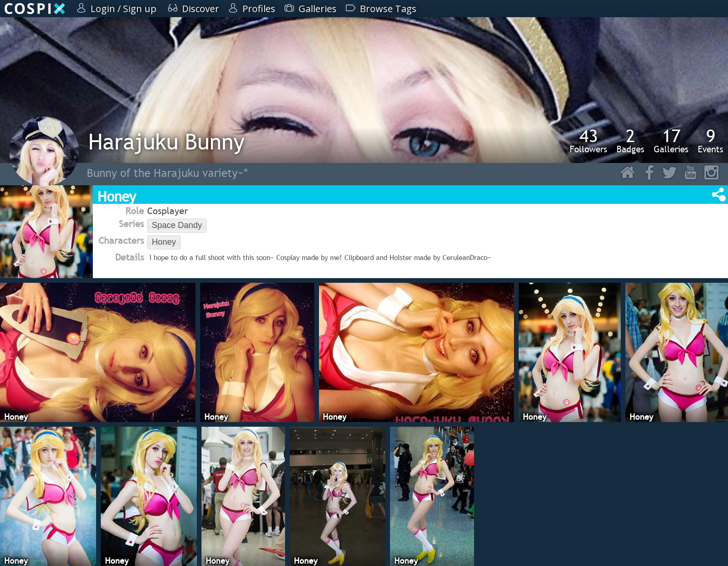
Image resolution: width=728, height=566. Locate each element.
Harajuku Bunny (166, 141)
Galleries (671, 141)
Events (711, 141)
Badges (630, 141)
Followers (588, 141)
